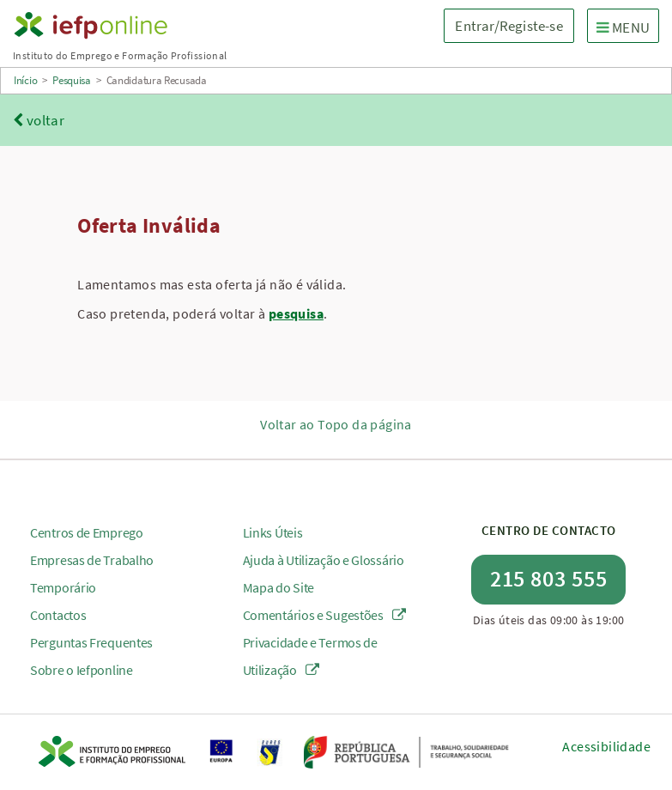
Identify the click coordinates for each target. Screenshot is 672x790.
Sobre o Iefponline (82, 670)
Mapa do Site (278, 587)
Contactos (58, 615)
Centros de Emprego (87, 532)
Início (25, 80)
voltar (39, 120)
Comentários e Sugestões (325, 615)
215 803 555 (549, 578)
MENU (627, 27)
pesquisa (296, 313)
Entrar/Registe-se (509, 26)
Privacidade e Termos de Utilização (310, 656)
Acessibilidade (606, 746)
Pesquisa (72, 80)
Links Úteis (273, 532)
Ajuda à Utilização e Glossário (324, 560)
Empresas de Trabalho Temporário (92, 574)
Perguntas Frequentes (91, 642)
